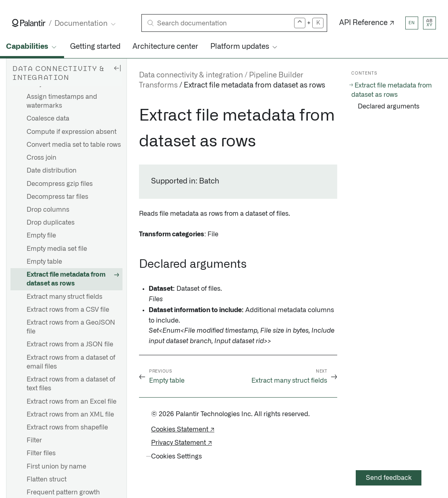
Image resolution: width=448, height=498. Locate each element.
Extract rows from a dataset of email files (71, 362)
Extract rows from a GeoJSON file (71, 327)
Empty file (41, 235)
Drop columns (48, 210)
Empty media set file (57, 249)
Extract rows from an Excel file (72, 402)
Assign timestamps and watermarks (62, 101)
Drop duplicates (51, 223)
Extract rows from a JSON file (70, 344)
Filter (34, 440)
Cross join (41, 158)
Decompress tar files (57, 197)
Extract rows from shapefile (67, 427)
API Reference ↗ (367, 23)
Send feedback (389, 478)
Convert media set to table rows (74, 145)
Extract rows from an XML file (70, 415)
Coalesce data (48, 119)
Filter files (41, 453)
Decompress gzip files (60, 184)
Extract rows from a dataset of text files (71, 384)
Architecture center (165, 47)
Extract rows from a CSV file (68, 310)
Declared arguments (389, 106)
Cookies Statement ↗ (183, 429)
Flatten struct (47, 479)
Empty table (44, 262)
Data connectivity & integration (191, 75)
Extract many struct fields (64, 297)
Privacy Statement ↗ (181, 443)
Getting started (95, 47)
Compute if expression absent (72, 132)
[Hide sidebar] (117, 68)
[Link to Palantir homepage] (29, 23)
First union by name (56, 467)
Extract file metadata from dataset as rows (66, 279)
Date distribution (52, 171)
